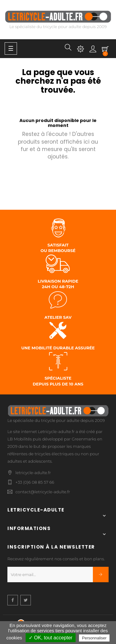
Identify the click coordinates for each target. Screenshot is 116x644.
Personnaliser (94, 638)
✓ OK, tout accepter (51, 638)
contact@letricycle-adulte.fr (43, 492)
